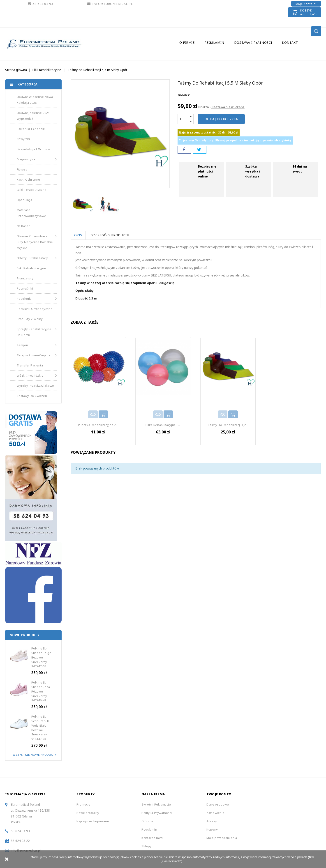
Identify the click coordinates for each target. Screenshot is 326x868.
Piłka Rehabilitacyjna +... (163, 425)
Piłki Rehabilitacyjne (31, 268)
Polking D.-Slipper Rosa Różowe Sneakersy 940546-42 (41, 691)
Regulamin (214, 43)
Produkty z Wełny (30, 319)
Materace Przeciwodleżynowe (31, 213)
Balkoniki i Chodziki (31, 129)
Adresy (212, 821)
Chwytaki (23, 139)
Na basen (24, 226)
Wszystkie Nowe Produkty (35, 755)
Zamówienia (215, 813)
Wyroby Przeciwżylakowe (35, 386)
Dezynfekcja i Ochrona (34, 149)
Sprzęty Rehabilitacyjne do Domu (37, 332)
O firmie (187, 43)
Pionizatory (25, 278)
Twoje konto (219, 794)
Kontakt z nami (152, 838)
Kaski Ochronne (28, 180)
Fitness (22, 169)
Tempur (37, 345)
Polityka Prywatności (157, 813)
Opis (78, 235)
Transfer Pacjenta (30, 365)
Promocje (83, 804)
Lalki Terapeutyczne (32, 190)
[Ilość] (183, 119)
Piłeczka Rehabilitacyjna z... (98, 425)
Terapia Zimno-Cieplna (37, 355)
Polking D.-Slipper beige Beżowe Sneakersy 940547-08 (41, 657)
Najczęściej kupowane (93, 821)
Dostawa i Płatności (253, 43)
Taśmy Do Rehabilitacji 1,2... (228, 425)
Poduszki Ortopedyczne (35, 309)
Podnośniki (25, 288)
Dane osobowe (218, 804)
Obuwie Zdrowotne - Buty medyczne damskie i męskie (37, 242)
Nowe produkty (88, 813)
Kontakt (290, 43)
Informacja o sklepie (25, 794)
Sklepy (147, 846)
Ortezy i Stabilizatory (37, 258)
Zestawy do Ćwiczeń (32, 396)
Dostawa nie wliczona (228, 107)
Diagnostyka (37, 159)
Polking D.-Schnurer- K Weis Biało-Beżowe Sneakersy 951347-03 (40, 728)
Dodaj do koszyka (221, 119)
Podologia (37, 299)
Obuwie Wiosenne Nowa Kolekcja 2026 (35, 100)
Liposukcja (24, 200)
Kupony (212, 829)
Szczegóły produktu (112, 235)
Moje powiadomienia (222, 838)
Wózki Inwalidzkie (37, 375)
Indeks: (184, 95)
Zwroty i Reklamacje (156, 804)
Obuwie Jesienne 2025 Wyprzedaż (33, 116)
